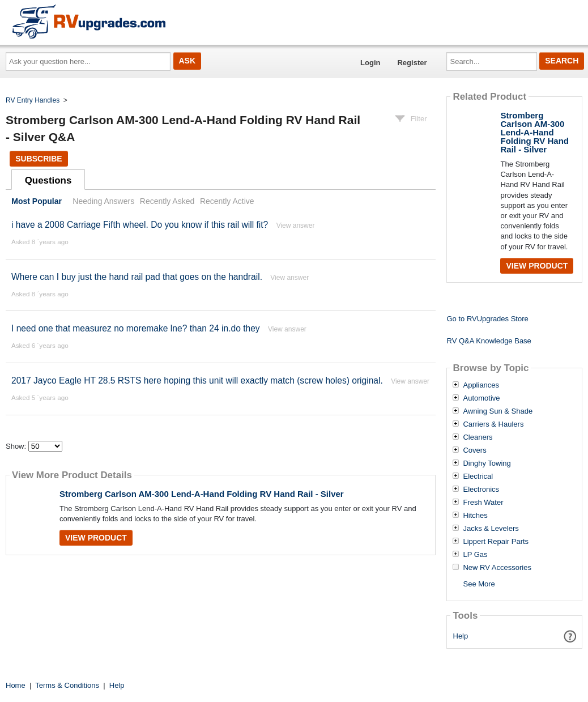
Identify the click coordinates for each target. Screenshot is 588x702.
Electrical (478, 476)
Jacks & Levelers (491, 529)
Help (461, 636)
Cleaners (478, 437)
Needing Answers (103, 201)
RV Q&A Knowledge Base (489, 341)
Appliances (481, 385)
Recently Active (227, 201)
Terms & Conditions (67, 685)
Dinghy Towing (487, 463)
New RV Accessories (497, 568)
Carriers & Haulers (493, 424)
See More (479, 584)
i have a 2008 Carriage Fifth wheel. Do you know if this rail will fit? (140, 225)
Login (370, 63)
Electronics (481, 490)
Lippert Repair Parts (496, 542)
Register (412, 63)
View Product (96, 538)
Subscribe (39, 159)
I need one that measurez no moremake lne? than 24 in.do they (136, 328)
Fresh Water (483, 503)
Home (16, 685)
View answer (296, 226)
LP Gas (475, 555)
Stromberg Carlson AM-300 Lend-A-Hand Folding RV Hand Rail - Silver (202, 494)
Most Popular (37, 201)
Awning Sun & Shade (498, 411)
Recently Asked (167, 201)
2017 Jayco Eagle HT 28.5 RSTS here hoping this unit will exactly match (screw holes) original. (197, 380)
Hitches (475, 516)
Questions (48, 180)
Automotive (481, 398)
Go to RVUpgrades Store (487, 319)
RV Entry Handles (33, 100)
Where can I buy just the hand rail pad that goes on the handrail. (137, 277)
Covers (474, 450)
